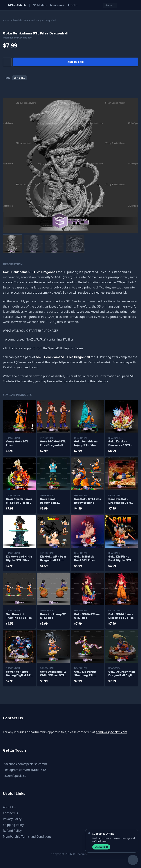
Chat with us (101, 847)
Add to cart (76, 62)
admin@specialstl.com (112, 732)
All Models (17, 20)
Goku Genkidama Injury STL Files (86, 443)
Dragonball (51, 20)
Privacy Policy (12, 819)
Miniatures (57, 5)
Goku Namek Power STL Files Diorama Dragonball (19, 501)
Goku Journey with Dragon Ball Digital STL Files (122, 674)
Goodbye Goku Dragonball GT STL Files (122, 501)
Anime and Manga (33, 20)
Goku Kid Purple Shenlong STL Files (85, 674)
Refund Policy (12, 831)
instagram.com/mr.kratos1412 (25, 770)
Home (6, 20)
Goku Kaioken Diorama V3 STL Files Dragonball (120, 444)
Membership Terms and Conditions (27, 836)
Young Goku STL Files (17, 443)
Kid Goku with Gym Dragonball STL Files (53, 559)
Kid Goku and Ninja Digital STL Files (19, 559)
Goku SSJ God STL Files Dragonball (53, 443)
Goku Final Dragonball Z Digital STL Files (52, 501)
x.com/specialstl (15, 776)
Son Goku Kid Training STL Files (19, 616)
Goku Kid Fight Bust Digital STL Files (120, 559)
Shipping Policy (13, 825)
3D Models (40, 5)
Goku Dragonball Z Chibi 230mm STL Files (53, 674)
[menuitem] (12, 244)
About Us (9, 807)
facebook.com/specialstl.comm (26, 764)
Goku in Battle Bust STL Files (84, 559)
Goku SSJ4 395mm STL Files (87, 616)
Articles (73, 5)
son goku (20, 78)
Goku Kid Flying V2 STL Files (53, 616)
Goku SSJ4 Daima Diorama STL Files (121, 616)
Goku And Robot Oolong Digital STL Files (19, 674)
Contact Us (10, 813)
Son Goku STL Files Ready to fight (88, 501)
